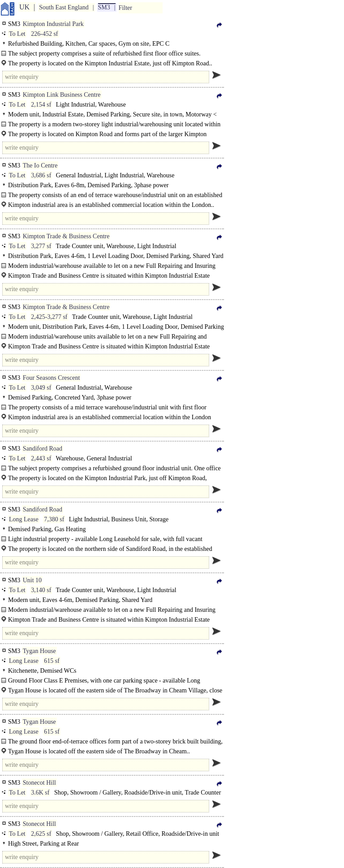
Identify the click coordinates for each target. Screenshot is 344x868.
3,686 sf (41, 175)
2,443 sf (41, 458)
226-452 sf (44, 34)
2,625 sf (41, 834)
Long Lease (24, 519)
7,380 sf (54, 519)
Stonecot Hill (39, 783)
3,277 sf (41, 246)
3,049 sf (41, 388)
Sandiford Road (43, 449)
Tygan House (39, 651)
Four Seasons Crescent (52, 378)
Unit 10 (32, 580)
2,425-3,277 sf (49, 317)
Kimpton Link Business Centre (62, 95)
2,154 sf (41, 105)
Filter (125, 8)
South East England (64, 7)
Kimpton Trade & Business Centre (66, 236)
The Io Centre (40, 165)
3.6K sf (40, 793)
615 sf (52, 661)
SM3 (104, 7)
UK (24, 7)
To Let (17, 34)
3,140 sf (41, 590)
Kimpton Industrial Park (53, 24)
